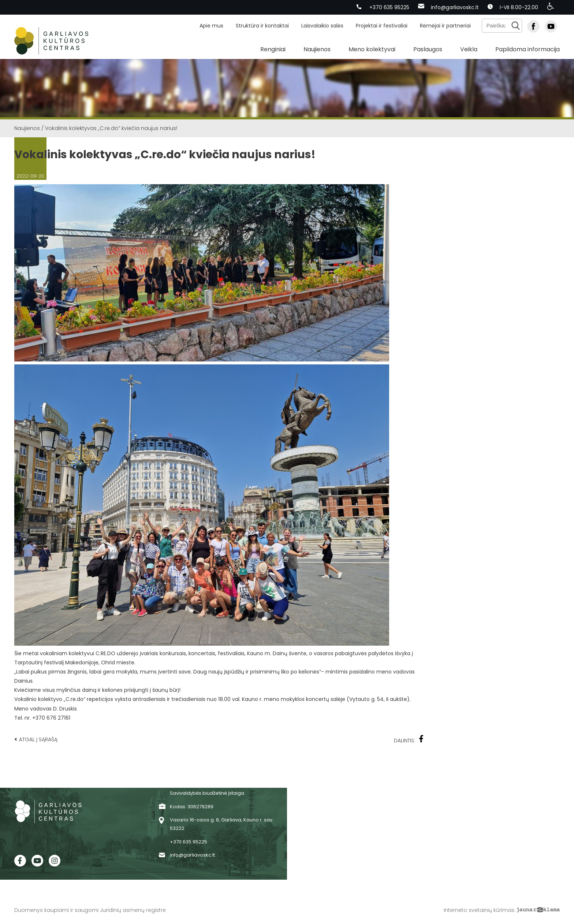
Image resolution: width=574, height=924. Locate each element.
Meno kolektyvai (372, 49)
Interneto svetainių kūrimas (479, 910)
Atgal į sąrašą (36, 739)
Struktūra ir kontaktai (262, 26)
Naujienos (317, 49)
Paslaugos (428, 49)
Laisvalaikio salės (322, 26)
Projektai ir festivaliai (382, 26)
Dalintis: (409, 740)
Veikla (469, 49)
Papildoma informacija (528, 49)
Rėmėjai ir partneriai (445, 26)
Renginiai (273, 49)
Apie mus (211, 26)
